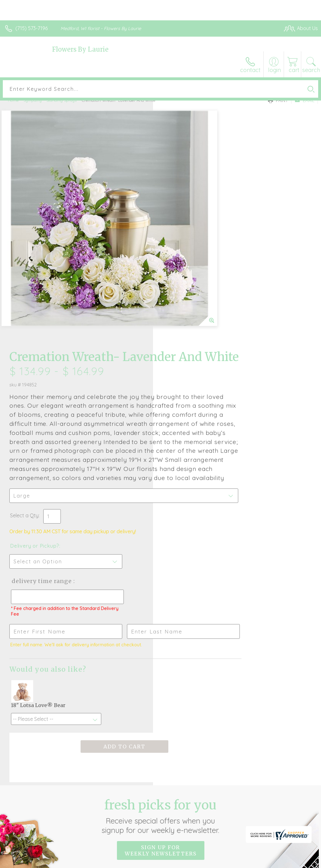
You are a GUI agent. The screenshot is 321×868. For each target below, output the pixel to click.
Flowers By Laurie (80, 49)
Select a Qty (177, 341)
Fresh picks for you (161, 642)
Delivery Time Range (194, 406)
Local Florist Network (256, 862)
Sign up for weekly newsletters (161, 676)
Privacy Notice (211, 862)
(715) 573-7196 (32, 28)
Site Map (295, 862)
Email (305, 101)
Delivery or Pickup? (188, 371)
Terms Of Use (174, 862)
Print (278, 101)
